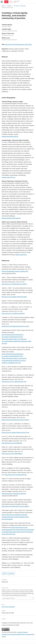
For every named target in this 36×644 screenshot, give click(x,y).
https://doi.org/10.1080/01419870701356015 (14, 297)
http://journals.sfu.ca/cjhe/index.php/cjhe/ (14, 494)
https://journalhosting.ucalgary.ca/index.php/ (15, 271)
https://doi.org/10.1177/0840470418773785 (14, 382)
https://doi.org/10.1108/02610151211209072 (14, 284)
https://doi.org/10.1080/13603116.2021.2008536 (15, 506)
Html (12, 574)
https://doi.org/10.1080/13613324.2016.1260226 (15, 420)
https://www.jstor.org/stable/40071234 (16, 475)
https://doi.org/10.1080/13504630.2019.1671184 (15, 432)
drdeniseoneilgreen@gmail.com (11, 218)
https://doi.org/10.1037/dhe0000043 (12, 454)
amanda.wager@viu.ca (8, 177)
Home (3, 6)
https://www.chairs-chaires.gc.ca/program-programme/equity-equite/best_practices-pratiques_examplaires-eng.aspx (14, 360)
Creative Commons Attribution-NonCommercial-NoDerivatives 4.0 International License (18, 634)
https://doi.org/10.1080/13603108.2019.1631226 (15, 326)
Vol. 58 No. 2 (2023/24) (19, 6)
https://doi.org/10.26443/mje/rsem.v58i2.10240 (18, 44)
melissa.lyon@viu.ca (21, 255)
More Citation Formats (9, 598)
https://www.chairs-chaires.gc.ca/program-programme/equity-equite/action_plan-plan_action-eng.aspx (17, 341)
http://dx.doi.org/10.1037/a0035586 (12, 443)
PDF (5, 574)
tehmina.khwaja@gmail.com (10, 136)
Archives (9, 6)
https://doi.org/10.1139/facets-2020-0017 (13, 313)
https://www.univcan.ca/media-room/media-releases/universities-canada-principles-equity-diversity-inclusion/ (15, 517)
